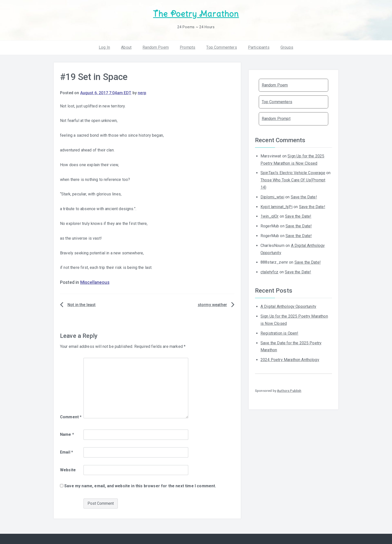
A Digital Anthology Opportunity (288, 306)
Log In (104, 47)
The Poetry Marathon (196, 14)
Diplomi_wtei (272, 197)
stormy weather (212, 305)
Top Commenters (221, 47)
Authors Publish (289, 391)
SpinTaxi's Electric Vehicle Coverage (293, 173)
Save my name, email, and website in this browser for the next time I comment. (140, 486)
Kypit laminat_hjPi (276, 207)
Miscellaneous (95, 282)
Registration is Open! (279, 333)
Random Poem (156, 47)
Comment (71, 417)
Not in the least (82, 305)
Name (67, 434)
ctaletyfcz (269, 272)
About (126, 47)
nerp (142, 93)
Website (68, 470)
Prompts (187, 47)
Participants (259, 47)
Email (66, 452)
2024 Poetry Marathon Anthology (290, 360)
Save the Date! (304, 197)
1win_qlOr (269, 216)
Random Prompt (276, 119)
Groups (287, 47)
